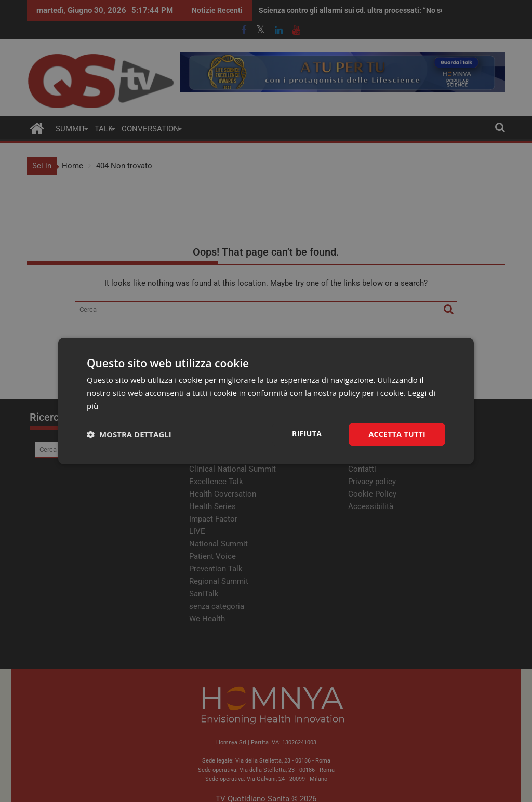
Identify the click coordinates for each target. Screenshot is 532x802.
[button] (129, 434)
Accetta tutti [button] (397, 434)
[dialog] (266, 401)
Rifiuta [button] (307, 433)
